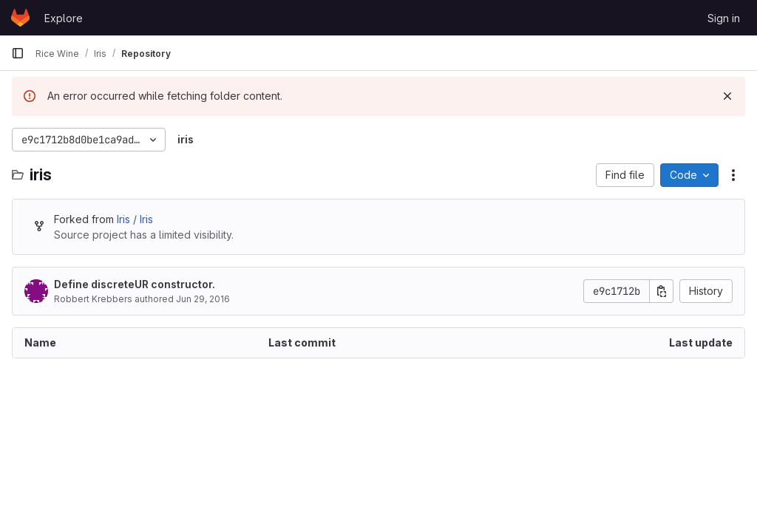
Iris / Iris (135, 219)
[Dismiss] (727, 96)
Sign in (724, 18)
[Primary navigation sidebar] (18, 53)
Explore (64, 18)
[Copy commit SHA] (662, 291)
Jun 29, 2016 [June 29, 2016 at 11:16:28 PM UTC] (203, 299)
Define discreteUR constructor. (135, 284)
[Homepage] (20, 18)
